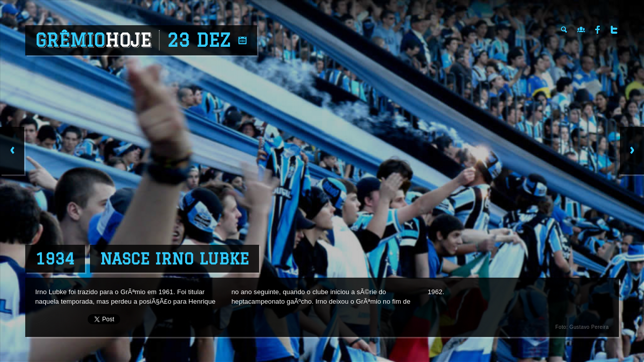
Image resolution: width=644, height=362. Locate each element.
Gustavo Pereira (589, 327)
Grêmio (93, 40)
